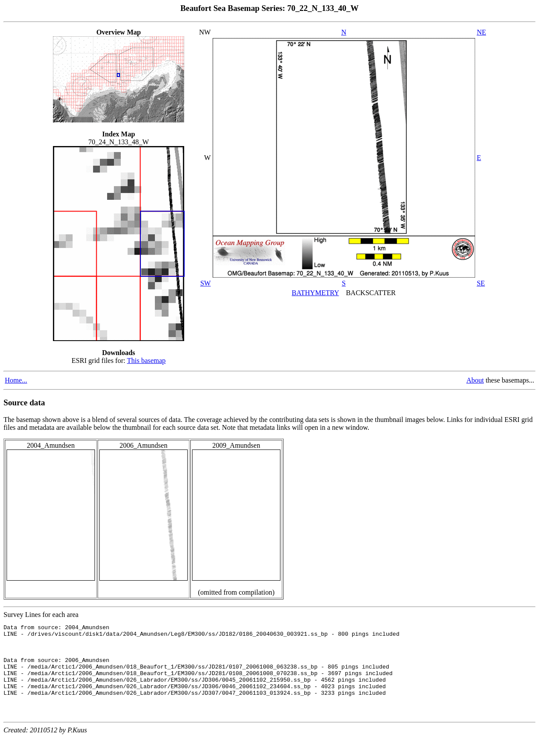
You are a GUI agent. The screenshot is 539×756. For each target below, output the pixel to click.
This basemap (146, 361)
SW (206, 283)
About (475, 380)
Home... (16, 380)
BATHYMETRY (315, 293)
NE (481, 32)
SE (481, 283)
